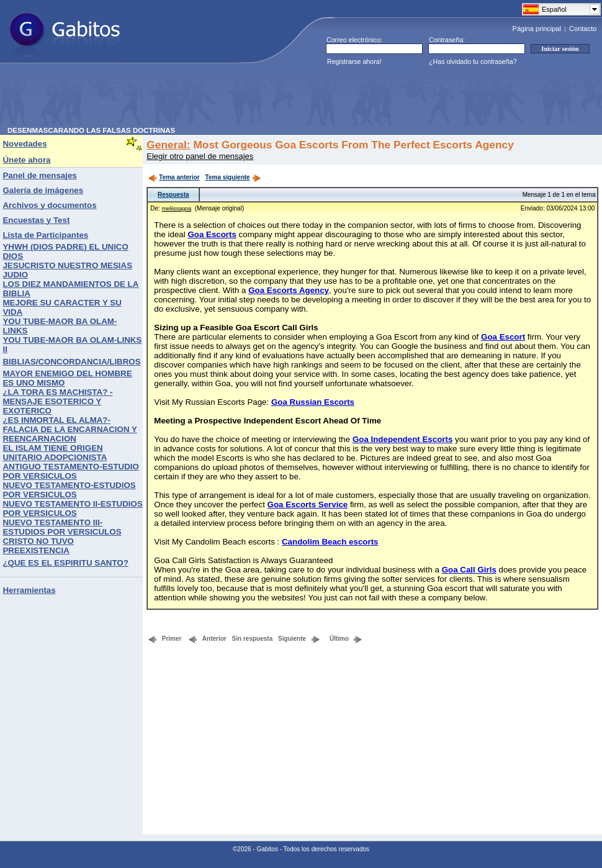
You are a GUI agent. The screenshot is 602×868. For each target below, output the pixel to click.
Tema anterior (173, 177)
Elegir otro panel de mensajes (200, 156)
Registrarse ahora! (354, 61)
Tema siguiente (233, 177)
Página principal (537, 29)
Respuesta (173, 195)
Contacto (583, 29)
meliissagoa (177, 209)
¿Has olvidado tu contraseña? (473, 61)
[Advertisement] (233, 99)
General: (168, 145)
